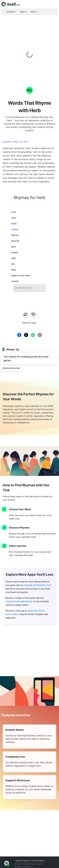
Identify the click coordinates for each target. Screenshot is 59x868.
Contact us (27, 866)
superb (15, 229)
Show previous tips (11, 368)
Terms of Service (23, 861)
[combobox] (29, 288)
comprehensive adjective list (19, 601)
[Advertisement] (29, 46)
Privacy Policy (38, 861)
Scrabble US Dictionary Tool (37, 585)
